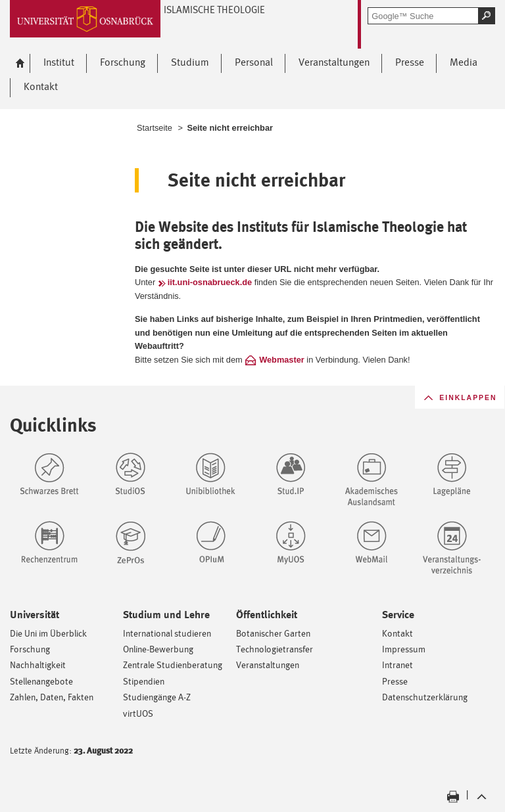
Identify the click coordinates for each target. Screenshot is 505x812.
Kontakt (397, 633)
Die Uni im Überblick (48, 633)
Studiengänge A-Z (157, 697)
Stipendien (144, 681)
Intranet (397, 665)
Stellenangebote (41, 681)
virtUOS (138, 713)
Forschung (30, 649)
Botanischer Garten (273, 633)
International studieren (167, 633)
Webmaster (282, 360)
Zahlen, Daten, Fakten (52, 697)
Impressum (404, 649)
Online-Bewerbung (158, 649)
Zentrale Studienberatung (173, 665)
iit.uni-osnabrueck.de (210, 282)
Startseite (155, 128)
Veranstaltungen (268, 665)
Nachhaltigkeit (38, 665)
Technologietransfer (275, 649)
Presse (395, 681)
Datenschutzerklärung (425, 697)
